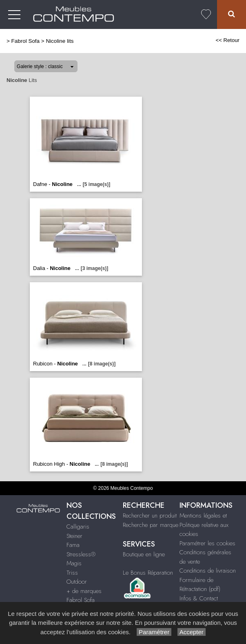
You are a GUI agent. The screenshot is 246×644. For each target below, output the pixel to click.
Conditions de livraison (208, 571)
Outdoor (77, 582)
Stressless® (81, 554)
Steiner (74, 536)
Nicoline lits (60, 41)
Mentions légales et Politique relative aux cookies (204, 525)
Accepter (192, 632)
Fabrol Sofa (25, 41)
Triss (72, 573)
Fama (73, 545)
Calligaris (78, 527)
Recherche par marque (151, 525)
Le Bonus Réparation (148, 573)
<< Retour (227, 40)
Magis (74, 563)
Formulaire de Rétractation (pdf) (200, 585)
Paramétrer (154, 632)
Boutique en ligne (144, 554)
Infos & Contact (199, 598)
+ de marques (84, 591)
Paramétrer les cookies (207, 543)
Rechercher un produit (150, 516)
